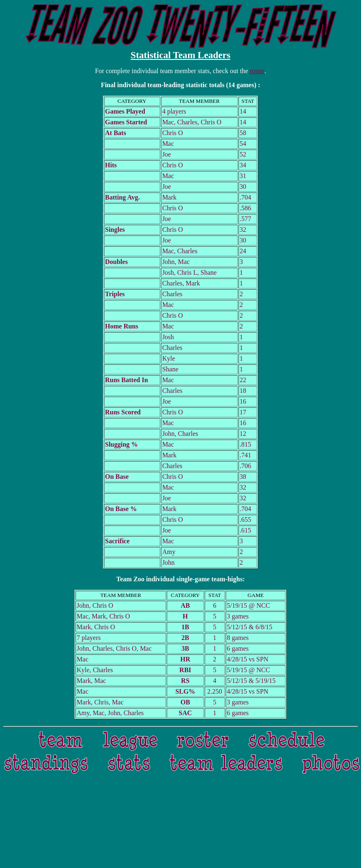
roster (257, 71)
